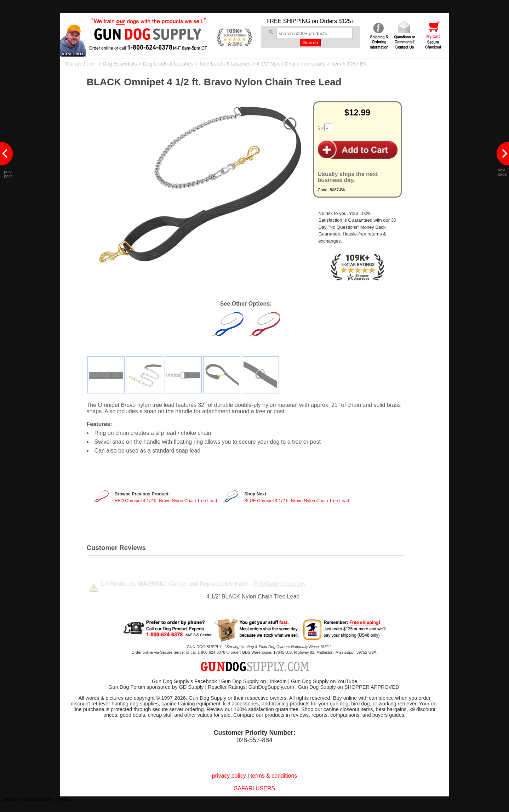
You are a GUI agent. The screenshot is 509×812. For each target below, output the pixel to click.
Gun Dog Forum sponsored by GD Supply (156, 687)
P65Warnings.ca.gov (280, 584)
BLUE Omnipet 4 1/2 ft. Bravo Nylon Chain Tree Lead (297, 501)
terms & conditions (274, 776)
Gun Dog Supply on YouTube (324, 681)
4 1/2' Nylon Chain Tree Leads (291, 64)
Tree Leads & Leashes (225, 64)
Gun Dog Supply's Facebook (184, 681)
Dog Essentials (120, 64)
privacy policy (229, 776)
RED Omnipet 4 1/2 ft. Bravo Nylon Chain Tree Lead (166, 501)
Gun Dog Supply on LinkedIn (254, 681)
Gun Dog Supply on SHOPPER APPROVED (348, 687)
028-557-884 (254, 740)
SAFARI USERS (254, 788)
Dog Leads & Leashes (168, 64)
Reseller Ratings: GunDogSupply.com (251, 687)
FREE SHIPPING (288, 21)
